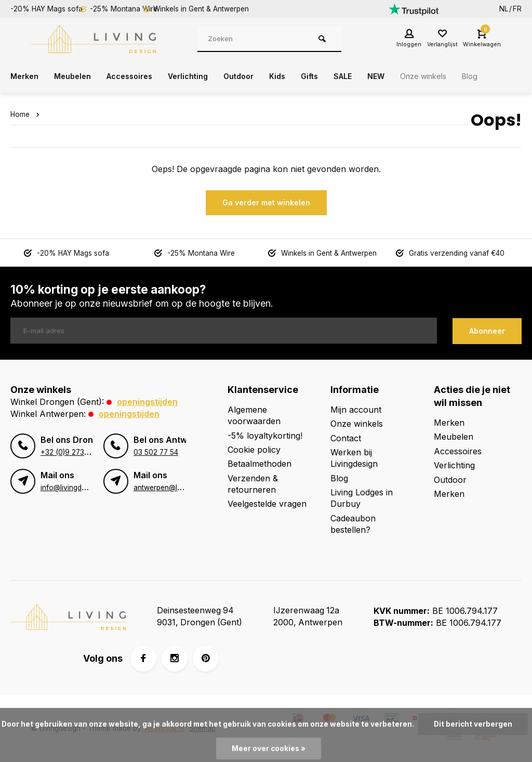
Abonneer (487, 330)
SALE (369, 76)
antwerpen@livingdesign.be (179, 485)
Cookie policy (254, 449)
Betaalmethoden (260, 463)
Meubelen (77, 76)
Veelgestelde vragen (267, 503)
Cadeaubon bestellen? (353, 523)
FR (517, 9)
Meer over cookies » (269, 748)
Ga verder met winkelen (266, 202)
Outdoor (258, 76)
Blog (507, 76)
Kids (300, 76)
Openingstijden (147, 401)
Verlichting (203, 76)
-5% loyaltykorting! (265, 435)
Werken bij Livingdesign (354, 457)
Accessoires (139, 76)
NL (504, 9)
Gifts (334, 76)
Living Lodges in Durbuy (362, 497)
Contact (346, 437)
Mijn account (356, 409)
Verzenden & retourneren (253, 483)
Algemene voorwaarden (254, 415)
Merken (26, 76)
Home (27, 114)
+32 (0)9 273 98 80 (74, 450)
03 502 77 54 (156, 450)
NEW (405, 76)
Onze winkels (456, 76)
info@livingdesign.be (75, 485)
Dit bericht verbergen (473, 724)
